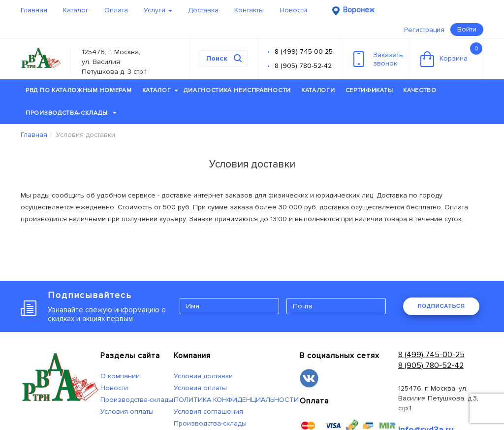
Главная (34, 10)
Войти (467, 29)
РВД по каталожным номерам (79, 90)
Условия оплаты (127, 412)
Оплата (116, 10)
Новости (293, 10)
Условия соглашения (208, 412)
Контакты (249, 10)
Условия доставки (203, 376)
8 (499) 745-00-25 (304, 51)
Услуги (158, 10)
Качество (420, 90)
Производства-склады (71, 113)
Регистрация (424, 30)
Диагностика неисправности (237, 90)
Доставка (203, 10)
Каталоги (318, 90)
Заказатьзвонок (378, 59)
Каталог (76, 10)
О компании (120, 376)
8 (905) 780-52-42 (303, 66)
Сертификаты (369, 90)
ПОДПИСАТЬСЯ (441, 306)
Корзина (451, 55)
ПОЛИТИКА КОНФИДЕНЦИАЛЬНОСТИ (236, 400)
